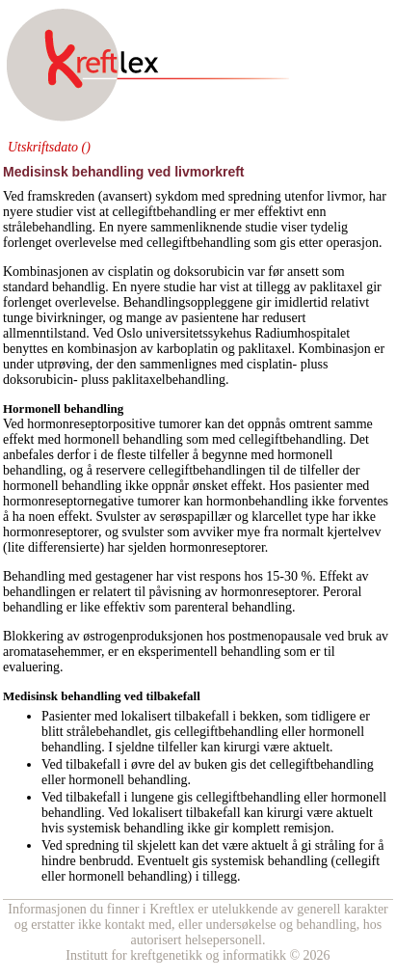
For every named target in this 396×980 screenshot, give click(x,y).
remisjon (307, 828)
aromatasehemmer (52, 652)
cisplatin (131, 272)
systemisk (94, 828)
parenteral (201, 607)
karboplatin (187, 349)
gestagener (124, 576)
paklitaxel (336, 287)
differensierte (64, 547)
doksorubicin (209, 272)
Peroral (342, 592)
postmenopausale (275, 636)
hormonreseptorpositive (91, 424)
